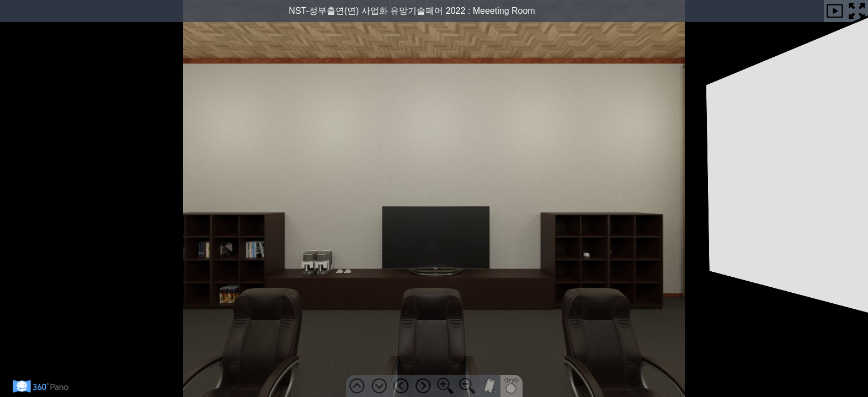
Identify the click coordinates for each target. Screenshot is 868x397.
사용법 (861, 154)
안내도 (861, 77)
